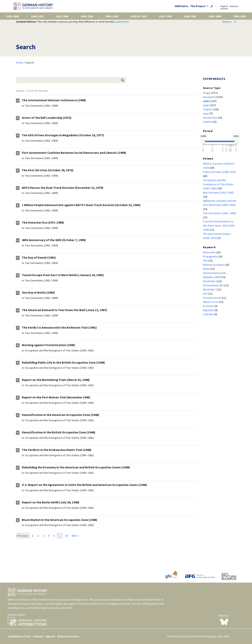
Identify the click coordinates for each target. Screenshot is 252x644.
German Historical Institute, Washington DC (63, 600)
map (206, 113)
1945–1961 (190, 16)
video (207, 101)
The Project (198, 6)
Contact (38, 636)
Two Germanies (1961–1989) (41, 106)
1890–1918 (112, 16)
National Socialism (214, 265)
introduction (210, 118)
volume (208, 122)
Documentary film (214, 285)
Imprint (50, 636)
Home (19, 63)
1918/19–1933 (139, 16)
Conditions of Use (19, 636)
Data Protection (68, 636)
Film (206, 261)
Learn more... (123, 22)
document (209, 97)
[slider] (203, 142)
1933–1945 (165, 16)
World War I (210, 289)
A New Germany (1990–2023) (220, 172)
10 (67, 536)
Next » (75, 536)
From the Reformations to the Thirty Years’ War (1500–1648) (219, 226)
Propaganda (210, 256)
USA (206, 294)
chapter (208, 109)
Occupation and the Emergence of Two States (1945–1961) (59, 350)
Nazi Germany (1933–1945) (218, 193)
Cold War (208, 314)
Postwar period (212, 298)
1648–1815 (37, 16)
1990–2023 (240, 16)
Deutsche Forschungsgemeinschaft (110, 604)
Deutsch (234, 6)
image (207, 93)
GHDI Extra (181, 6)
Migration (209, 310)
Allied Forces (211, 302)
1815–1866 (62, 16)
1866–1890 (87, 16)
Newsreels (210, 252)
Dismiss (229, 22)
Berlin (207, 269)
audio (207, 105)
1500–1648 (12, 16)
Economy (209, 306)
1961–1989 (215, 16)
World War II (210, 281)
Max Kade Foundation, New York (54, 608)
